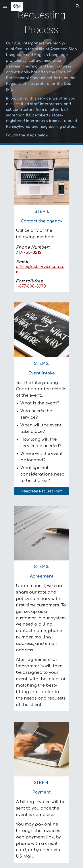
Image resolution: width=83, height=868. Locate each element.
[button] (5, 6)
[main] (42, 73)
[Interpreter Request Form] (41, 491)
